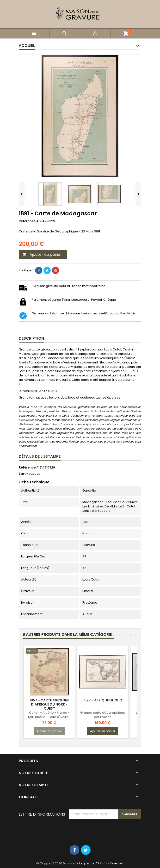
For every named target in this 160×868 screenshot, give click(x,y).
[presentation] (105, 831)
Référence (27, 221)
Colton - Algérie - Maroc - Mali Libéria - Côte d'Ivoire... (49, 715)
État (22, 474)
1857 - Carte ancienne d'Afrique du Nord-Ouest (49, 704)
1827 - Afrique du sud (103, 700)
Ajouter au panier (42, 254)
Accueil (27, 46)
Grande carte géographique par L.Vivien (103, 715)
